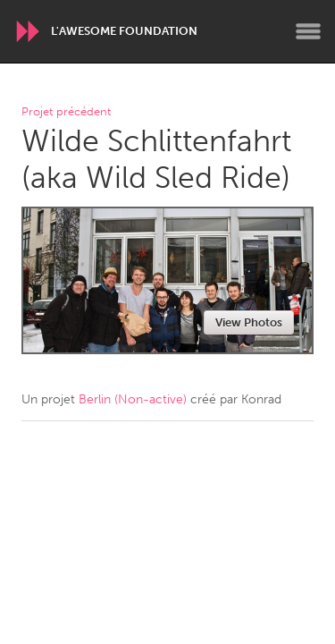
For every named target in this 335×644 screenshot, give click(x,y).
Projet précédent (66, 112)
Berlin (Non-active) (133, 399)
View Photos (249, 322)
